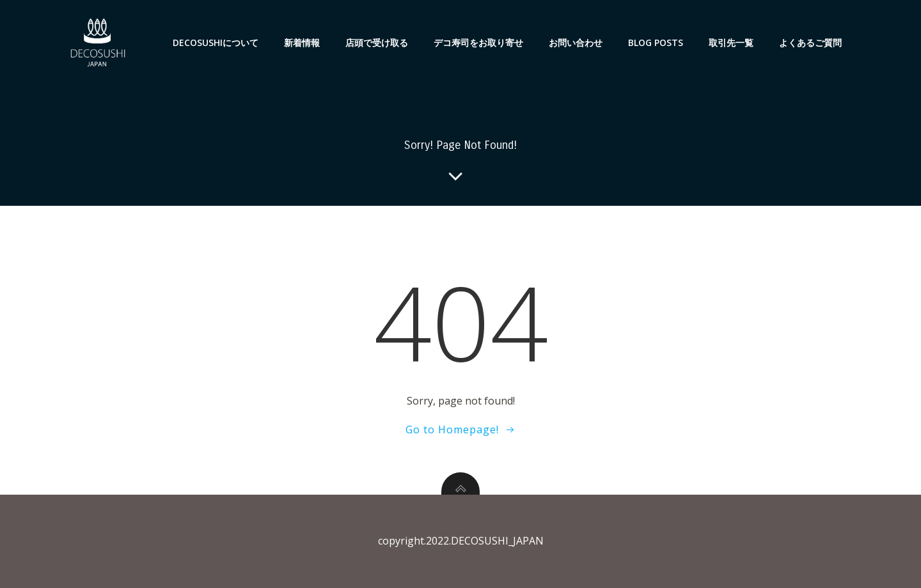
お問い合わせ (576, 43)
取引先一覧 (731, 43)
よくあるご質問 (810, 43)
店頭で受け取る (377, 43)
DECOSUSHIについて (216, 43)
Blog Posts (656, 43)
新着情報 (302, 43)
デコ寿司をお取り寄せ (478, 43)
